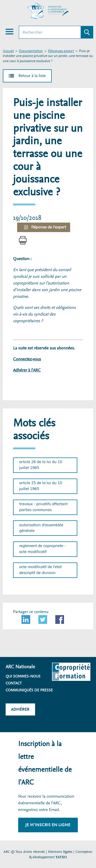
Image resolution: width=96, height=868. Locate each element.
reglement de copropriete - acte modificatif (42, 549)
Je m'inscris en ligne (48, 825)
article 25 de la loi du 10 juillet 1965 (41, 486)
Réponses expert (61, 51)
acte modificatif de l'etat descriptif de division (40, 570)
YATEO (61, 857)
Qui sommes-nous (23, 676)
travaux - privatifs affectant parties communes (43, 507)
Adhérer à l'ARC (27, 370)
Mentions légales (60, 852)
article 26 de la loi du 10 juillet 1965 (41, 465)
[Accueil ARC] (48, 11)
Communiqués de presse (29, 690)
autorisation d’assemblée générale (41, 528)
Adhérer (20, 709)
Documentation (31, 51)
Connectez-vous (27, 359)
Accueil (8, 51)
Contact (14, 683)
